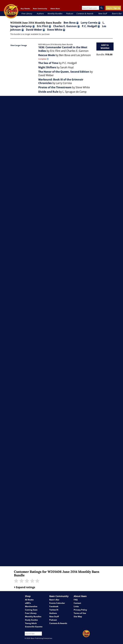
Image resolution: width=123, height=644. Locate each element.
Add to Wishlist (105, 46)
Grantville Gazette (34, 627)
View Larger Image (19, 45)
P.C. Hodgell (91, 26)
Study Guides (31, 620)
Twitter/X (54, 610)
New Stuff (102, 14)
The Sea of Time (48, 63)
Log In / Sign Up (113, 8)
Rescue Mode (47, 55)
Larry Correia (91, 23)
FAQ (76, 600)
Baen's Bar (117, 14)
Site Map (78, 617)
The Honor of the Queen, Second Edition (64, 72)
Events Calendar (57, 603)
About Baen (55, 8)
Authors (40, 14)
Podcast (70, 14)
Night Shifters (47, 67)
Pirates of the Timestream (55, 87)
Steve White (56, 30)
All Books (29, 600)
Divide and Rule (48, 92)
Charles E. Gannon (66, 26)
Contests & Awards (85, 14)
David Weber (35, 30)
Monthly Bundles (55, 14)
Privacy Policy (80, 610)
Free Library (27, 14)
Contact (77, 603)
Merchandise (31, 606)
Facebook (54, 606)
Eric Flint (44, 26)
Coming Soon (31, 610)
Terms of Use (80, 613)
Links (76, 606)
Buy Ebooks (25, 8)
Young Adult (31, 623)
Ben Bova (71, 23)
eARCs (28, 603)
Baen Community (40, 8)
